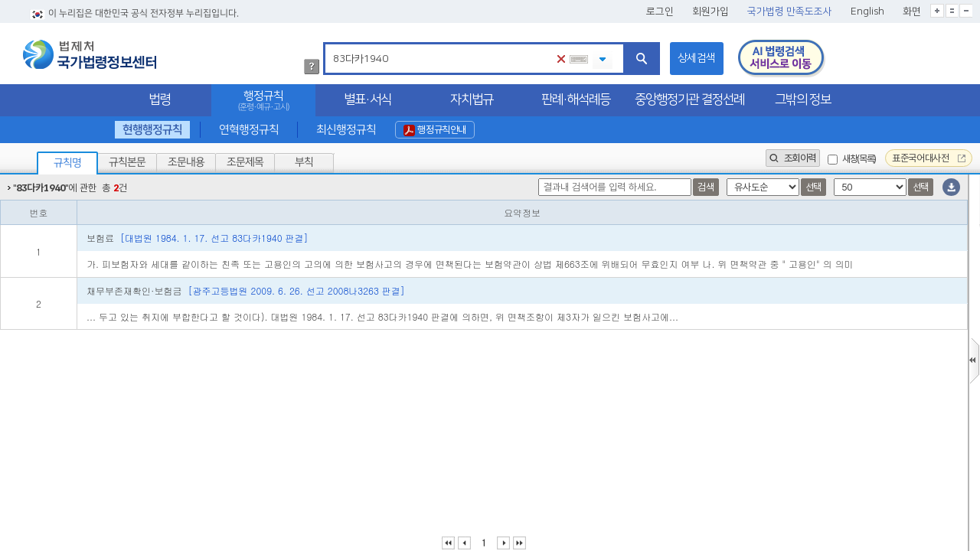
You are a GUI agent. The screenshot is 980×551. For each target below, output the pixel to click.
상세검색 (697, 58)
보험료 (198, 238)
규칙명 (67, 163)
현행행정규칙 (152, 130)
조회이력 (793, 158)
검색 (706, 187)
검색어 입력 (330, 45)
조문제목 (245, 162)
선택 (813, 187)
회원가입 (710, 11)
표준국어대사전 (929, 158)
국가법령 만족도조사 (790, 11)
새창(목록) (859, 159)
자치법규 (472, 99)
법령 (159, 99)
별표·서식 (367, 99)
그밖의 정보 (803, 99)
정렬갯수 (5, 175)
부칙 (304, 162)
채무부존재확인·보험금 (246, 290)
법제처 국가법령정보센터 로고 (90, 54)
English (867, 11)
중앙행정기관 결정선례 (689, 99)
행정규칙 (263, 101)
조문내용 (186, 162)
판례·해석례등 (576, 99)
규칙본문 (127, 162)
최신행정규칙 (345, 130)
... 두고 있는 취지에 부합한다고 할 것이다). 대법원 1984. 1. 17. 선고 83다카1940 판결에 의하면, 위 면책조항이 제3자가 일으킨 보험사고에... (382, 316)
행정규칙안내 (435, 130)
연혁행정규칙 (249, 130)
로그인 (660, 11)
